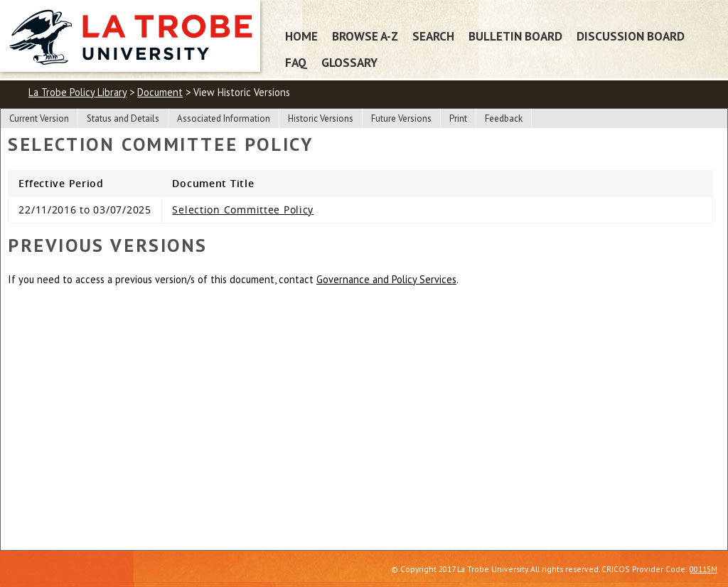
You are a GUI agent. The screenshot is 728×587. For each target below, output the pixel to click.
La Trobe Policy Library (77, 92)
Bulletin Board (515, 36)
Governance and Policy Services (386, 279)
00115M (703, 569)
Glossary (349, 62)
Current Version (39, 118)
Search (433, 36)
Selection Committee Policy (243, 210)
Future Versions (401, 118)
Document (160, 92)
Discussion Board (631, 36)
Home (301, 36)
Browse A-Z (365, 36)
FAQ (296, 62)
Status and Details (123, 118)
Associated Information (224, 118)
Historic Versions (321, 118)
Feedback (504, 118)
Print (458, 118)
